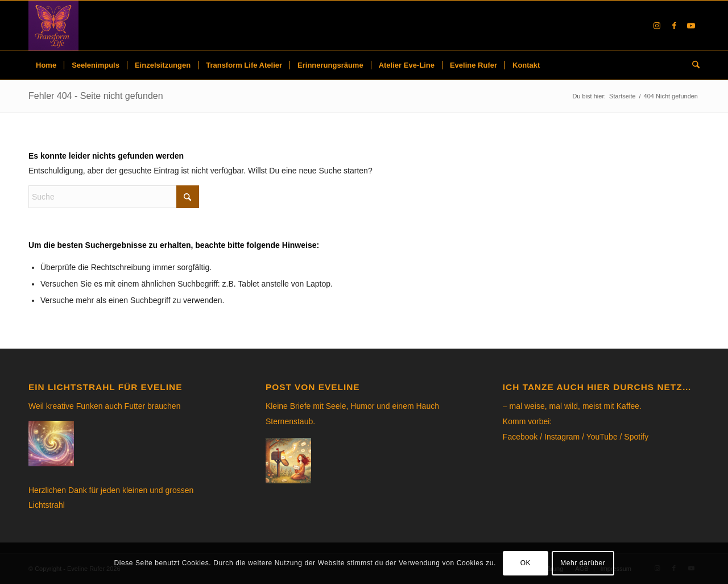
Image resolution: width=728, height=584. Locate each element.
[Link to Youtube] (691, 26)
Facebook (520, 437)
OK (526, 563)
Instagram (562, 437)
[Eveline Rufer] (53, 26)
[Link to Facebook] (674, 26)
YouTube (602, 437)
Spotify (636, 437)
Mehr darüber (583, 563)
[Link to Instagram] (657, 26)
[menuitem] (46, 65)
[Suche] (692, 65)
